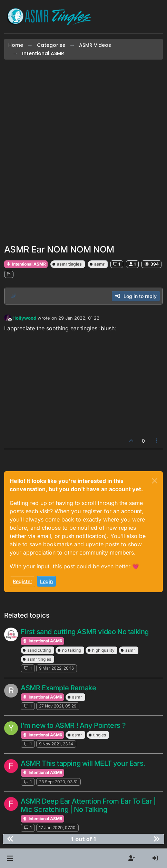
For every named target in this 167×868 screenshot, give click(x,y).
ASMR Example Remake (58, 688)
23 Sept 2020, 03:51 (58, 782)
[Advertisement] (83, 152)
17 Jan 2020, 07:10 (57, 828)
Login (46, 581)
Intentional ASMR (26, 264)
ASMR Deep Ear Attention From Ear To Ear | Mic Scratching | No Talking (88, 805)
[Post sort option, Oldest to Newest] (13, 296)
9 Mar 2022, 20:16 (56, 668)
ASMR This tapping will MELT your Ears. (83, 763)
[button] (10, 858)
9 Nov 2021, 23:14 (56, 744)
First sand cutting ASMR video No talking (85, 632)
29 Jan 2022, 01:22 (79, 318)
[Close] (155, 481)
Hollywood (24, 318)
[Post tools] (157, 441)
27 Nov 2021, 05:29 (58, 706)
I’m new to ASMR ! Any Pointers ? (73, 725)
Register (22, 581)
